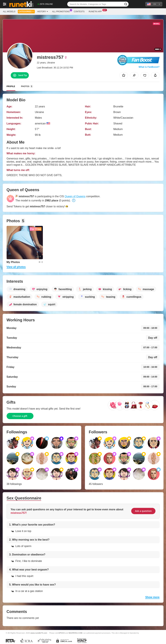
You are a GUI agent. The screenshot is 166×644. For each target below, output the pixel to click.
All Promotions (62, 11)
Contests (79, 12)
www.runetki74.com (39, 633)
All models (9, 12)
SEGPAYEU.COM (75, 633)
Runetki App (96, 11)
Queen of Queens (75, 196)
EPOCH (62, 633)
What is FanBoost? (149, 67)
